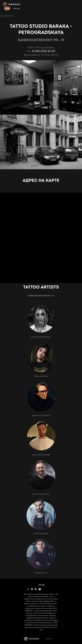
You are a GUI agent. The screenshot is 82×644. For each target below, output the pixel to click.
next (3, 68)
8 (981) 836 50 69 (44, 51)
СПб (7, 9)
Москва (17, 9)
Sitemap (42, 585)
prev (3, 63)
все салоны (8, 16)
